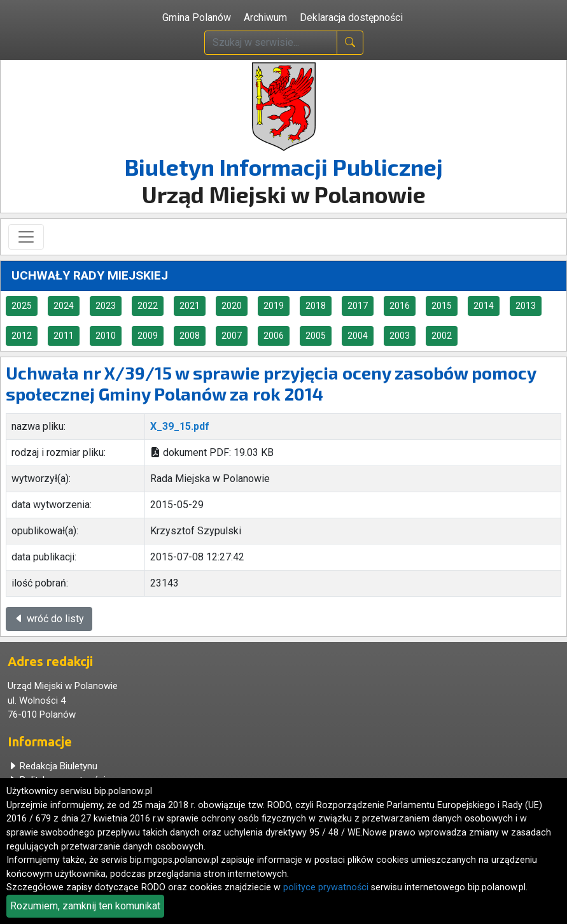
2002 (442, 336)
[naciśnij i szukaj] (350, 43)
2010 (106, 336)
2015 (442, 306)
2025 (22, 306)
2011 (64, 336)
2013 (526, 306)
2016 (400, 306)
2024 (64, 306)
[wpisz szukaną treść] (271, 43)
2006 (274, 336)
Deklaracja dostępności (351, 18)
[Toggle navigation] (26, 237)
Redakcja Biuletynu (52, 766)
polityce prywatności (326, 887)
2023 (106, 306)
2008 (190, 336)
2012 (22, 336)
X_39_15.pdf (180, 426)
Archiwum (265, 18)
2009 (148, 336)
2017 (358, 306)
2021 (190, 306)
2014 (484, 306)
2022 (148, 306)
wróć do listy (49, 619)
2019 (274, 306)
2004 (358, 336)
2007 (232, 336)
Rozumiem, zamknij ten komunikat (85, 906)
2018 (316, 306)
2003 (400, 336)
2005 (316, 336)
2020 (232, 306)
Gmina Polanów (197, 18)
